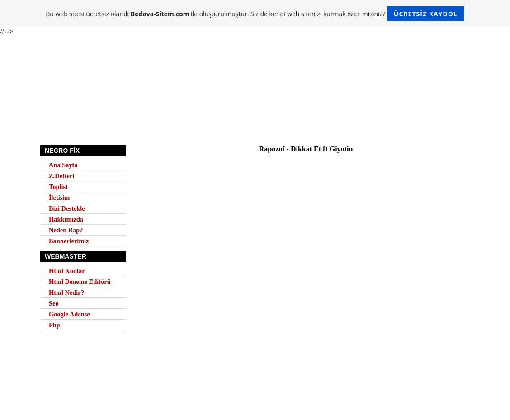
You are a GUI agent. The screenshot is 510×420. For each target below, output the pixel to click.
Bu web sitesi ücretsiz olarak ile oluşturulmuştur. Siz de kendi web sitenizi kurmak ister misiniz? (255, 14)
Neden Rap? (66, 230)
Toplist (58, 187)
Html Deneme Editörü (80, 282)
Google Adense (69, 314)
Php (54, 325)
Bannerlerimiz (69, 241)
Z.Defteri (61, 176)
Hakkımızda (66, 219)
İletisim (59, 198)
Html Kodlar (67, 271)
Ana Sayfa (63, 165)
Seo (54, 303)
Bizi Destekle (67, 208)
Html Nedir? (66, 293)
